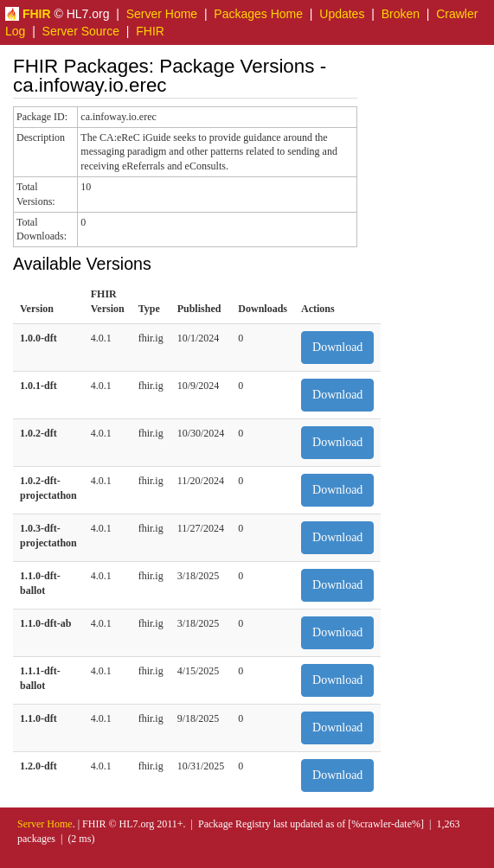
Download (337, 347)
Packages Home (258, 14)
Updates (342, 14)
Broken (401, 14)
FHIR (150, 31)
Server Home (162, 14)
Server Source (81, 31)
